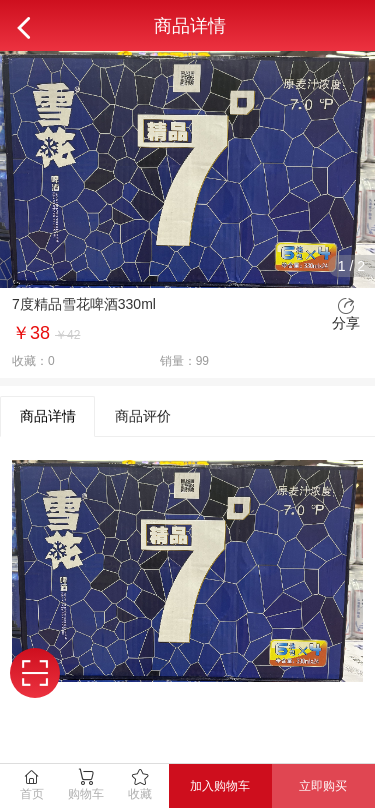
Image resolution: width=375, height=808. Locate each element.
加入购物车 (220, 786)
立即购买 (323, 786)
